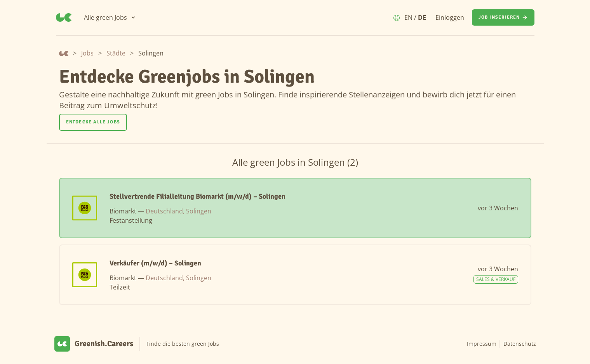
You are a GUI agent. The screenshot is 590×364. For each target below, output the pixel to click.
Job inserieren (503, 17)
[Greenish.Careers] (64, 17)
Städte (116, 53)
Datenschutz (520, 344)
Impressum (482, 344)
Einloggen (450, 17)
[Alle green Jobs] (110, 17)
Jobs (87, 53)
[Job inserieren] (503, 17)
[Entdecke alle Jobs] (93, 122)
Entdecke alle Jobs (93, 122)
